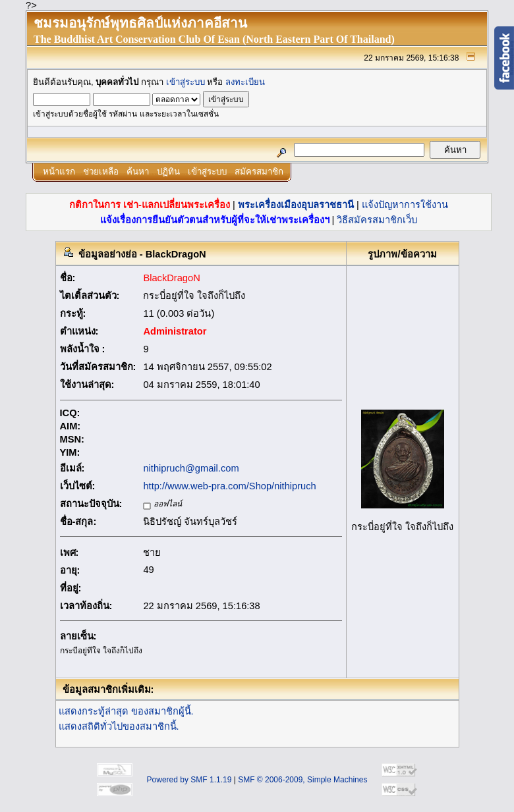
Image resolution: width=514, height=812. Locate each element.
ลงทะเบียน (245, 82)
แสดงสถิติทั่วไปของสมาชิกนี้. (119, 726)
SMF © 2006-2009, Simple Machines (302, 780)
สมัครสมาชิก (259, 172)
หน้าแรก (59, 172)
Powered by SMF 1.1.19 (189, 780)
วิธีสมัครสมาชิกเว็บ (377, 220)
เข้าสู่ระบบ (186, 82)
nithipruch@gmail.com (191, 468)
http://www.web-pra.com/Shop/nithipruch (229, 486)
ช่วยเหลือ (101, 172)
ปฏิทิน (168, 172)
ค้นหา (138, 172)
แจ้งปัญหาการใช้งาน (405, 205)
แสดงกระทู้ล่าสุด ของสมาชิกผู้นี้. (126, 711)
